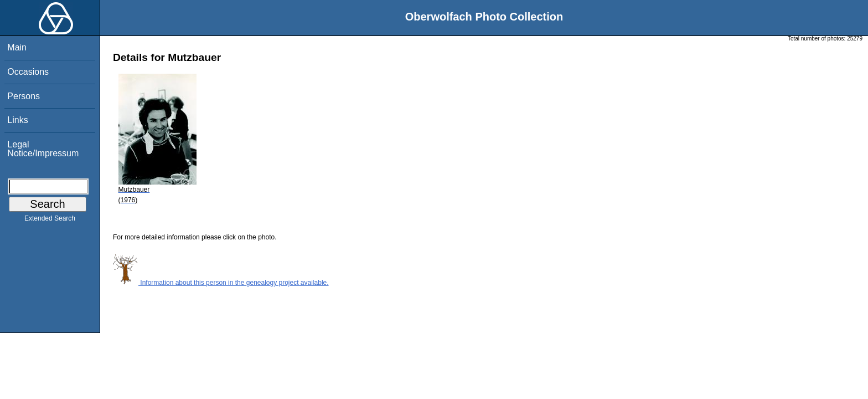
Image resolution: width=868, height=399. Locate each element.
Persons (24, 96)
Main (17, 47)
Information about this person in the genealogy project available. (221, 283)
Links (17, 120)
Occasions (28, 72)
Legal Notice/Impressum (43, 149)
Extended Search (50, 221)
